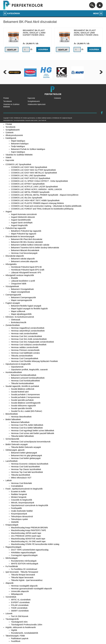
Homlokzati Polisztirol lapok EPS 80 (26, 267)
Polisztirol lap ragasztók (16, 228)
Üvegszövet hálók (19, 284)
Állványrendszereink (14, 135)
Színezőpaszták (12, 439)
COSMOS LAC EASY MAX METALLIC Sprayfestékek (34, 173)
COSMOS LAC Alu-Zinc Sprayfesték (27, 198)
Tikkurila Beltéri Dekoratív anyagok (26, 447)
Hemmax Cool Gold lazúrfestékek (25, 467)
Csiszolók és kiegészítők (22, 500)
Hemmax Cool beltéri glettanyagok (26, 458)
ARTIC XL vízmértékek (21, 600)
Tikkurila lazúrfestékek (21, 475)
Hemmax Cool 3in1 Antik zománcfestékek (29, 339)
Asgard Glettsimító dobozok (23, 217)
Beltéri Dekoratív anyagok (17, 444)
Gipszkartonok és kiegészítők (18, 364)
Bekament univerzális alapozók (24, 261)
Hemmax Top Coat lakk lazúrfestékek (27, 472)
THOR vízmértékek (19, 608)
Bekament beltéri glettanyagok (24, 453)
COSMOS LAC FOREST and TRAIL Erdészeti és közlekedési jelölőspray (42, 209)
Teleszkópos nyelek (19, 519)
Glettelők (15, 522)
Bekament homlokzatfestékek (24, 375)
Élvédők (14, 278)
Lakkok (9, 480)
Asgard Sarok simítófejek (22, 223)
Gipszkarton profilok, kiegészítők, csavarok (29, 370)
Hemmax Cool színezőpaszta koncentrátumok (31, 442)
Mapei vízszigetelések (20, 292)
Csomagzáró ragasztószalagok (24, 555)
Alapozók (10, 583)
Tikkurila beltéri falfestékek (22, 436)
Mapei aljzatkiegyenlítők (21, 314)
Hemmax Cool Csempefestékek (25, 358)
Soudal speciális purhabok (22, 400)
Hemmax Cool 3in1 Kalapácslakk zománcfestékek (32, 342)
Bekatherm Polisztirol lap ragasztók (26, 231)
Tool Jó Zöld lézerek (20, 616)
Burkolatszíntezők (19, 322)
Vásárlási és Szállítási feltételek (19, 155)
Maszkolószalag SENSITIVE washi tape (28, 539)
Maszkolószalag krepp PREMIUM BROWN (29, 528)
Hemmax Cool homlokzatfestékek (25, 381)
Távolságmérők (12, 619)
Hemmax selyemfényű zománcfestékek (28, 331)
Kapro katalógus (18, 152)
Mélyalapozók (17, 594)
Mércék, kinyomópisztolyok (23, 503)
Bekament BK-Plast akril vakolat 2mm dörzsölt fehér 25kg (86, 33)
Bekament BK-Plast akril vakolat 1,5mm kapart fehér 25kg (34, 33)
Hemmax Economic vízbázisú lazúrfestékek (30, 464)
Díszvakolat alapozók (15, 256)
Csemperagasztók (13, 295)
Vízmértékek (11, 597)
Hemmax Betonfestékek (21, 417)
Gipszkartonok (17, 367)
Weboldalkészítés (8, 120)
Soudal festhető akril (20, 392)
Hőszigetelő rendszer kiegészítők (20, 275)
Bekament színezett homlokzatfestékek (28, 378)
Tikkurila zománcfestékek (22, 356)
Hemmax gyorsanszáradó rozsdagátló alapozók (31, 589)
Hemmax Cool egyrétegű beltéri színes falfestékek (33, 431)
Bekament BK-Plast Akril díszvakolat (27, 239)
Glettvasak (16, 320)
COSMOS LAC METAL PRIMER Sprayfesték (30, 192)
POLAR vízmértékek (20, 605)
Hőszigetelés (11, 264)
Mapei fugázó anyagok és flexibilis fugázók (29, 309)
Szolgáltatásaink (34, 101)
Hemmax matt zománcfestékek (24, 334)
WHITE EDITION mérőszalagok (25, 564)
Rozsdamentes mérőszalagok (24, 561)
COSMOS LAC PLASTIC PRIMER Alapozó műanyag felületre (37, 203)
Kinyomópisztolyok (19, 514)
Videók (8, 157)
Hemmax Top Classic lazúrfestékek (26, 469)
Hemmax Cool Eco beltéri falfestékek (27, 428)
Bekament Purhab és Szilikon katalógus (28, 149)
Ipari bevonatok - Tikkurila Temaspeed (22, 572)
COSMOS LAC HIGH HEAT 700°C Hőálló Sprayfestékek (35, 200)
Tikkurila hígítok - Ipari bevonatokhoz (27, 580)
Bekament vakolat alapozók (23, 259)
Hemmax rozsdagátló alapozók (24, 586)
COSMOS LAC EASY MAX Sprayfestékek (29, 167)
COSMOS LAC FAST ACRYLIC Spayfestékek (31, 178)
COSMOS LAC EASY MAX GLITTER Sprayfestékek (33, 170)
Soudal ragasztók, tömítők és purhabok (22, 386)
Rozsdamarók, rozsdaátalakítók (25, 633)
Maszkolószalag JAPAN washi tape (26, 533)
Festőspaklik (16, 508)
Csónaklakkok (17, 486)
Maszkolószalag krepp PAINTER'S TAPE (29, 530)
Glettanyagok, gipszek (15, 450)
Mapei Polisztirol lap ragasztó (24, 234)
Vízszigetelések (12, 286)
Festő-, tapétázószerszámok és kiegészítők (24, 489)
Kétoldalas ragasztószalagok (23, 553)
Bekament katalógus (20, 144)
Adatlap (12, 50)
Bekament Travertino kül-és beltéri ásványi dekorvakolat (35, 248)
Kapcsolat (31, 98)
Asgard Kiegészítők (19, 225)
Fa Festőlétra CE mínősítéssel (24, 569)
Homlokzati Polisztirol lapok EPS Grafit (28, 270)
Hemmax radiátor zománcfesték (25, 347)
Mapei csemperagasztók (22, 300)
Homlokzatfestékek (14, 372)
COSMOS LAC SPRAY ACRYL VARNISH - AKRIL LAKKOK (37, 189)
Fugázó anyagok (13, 303)
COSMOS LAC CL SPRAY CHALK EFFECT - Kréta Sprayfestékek (39, 181)
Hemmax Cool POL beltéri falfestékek (27, 425)
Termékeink (8, 101)
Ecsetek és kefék (18, 492)
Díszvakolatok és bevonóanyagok (20, 236)
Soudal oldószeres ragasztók (23, 406)
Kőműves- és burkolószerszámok (20, 317)
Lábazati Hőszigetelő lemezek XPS (26, 273)
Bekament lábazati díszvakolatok (25, 250)
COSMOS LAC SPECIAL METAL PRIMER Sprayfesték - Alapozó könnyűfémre (45, 195)
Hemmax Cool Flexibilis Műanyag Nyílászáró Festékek (34, 361)
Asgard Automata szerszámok (24, 214)
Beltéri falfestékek (13, 419)
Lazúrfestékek (12, 461)
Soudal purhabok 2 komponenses (25, 397)
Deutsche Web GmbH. (31, 120)
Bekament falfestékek (20, 422)
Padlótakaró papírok (20, 638)
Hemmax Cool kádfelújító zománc (25, 353)
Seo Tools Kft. (43, 120)
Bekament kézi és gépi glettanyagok (26, 455)
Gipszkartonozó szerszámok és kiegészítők (30, 505)
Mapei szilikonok (18, 311)
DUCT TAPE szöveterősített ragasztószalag (30, 550)
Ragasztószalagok (13, 547)
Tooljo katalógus (18, 146)
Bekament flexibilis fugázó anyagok (26, 306)
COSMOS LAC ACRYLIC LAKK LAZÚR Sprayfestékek (34, 187)
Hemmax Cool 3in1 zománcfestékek (26, 336)
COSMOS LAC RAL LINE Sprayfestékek (28, 175)
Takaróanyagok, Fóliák (15, 636)
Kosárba (43, 49)
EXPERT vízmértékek (20, 602)
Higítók (14, 630)
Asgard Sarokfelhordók (21, 220)
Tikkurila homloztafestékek (22, 383)
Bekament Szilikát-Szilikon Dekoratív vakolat (30, 245)
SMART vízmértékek (20, 611)
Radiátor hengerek (19, 494)
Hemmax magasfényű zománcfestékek (28, 328)
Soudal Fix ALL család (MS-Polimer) (26, 411)
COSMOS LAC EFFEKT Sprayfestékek (28, 184)
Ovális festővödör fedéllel (22, 511)
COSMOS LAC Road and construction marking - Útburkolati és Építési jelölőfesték (46, 206)
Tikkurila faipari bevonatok (22, 577)
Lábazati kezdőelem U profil (23, 281)
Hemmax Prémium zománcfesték (25, 350)
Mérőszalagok (12, 558)
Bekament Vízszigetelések (22, 289)
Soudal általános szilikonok (23, 389)
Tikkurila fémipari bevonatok (23, 575)
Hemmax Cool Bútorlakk (21, 483)
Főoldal (6, 98)
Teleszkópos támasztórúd (22, 516)
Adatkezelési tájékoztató (37, 104)
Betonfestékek (12, 414)
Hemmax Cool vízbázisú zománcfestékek (29, 345)
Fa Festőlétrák (12, 566)
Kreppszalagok (12, 525)
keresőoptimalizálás (19, 120)
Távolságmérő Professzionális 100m (27, 625)
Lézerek (9, 614)
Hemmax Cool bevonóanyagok (24, 253)
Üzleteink (57, 98)
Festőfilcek (16, 641)
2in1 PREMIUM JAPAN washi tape (26, 536)
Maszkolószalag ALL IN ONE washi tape (28, 541)
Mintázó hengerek (19, 497)
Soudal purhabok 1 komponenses (25, 394)
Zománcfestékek (13, 325)
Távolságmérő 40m (19, 622)
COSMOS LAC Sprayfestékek (18, 164)
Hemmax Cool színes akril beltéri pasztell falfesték (33, 433)
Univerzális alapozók (20, 591)
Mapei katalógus (18, 141)
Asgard (9, 212)
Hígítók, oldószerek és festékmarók (21, 627)
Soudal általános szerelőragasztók (26, 403)
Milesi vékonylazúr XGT (21, 478)
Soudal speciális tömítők (21, 408)
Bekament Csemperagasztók (23, 297)
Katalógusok (11, 138)
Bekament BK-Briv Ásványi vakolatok (27, 242)
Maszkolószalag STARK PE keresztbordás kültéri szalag (35, 544)
